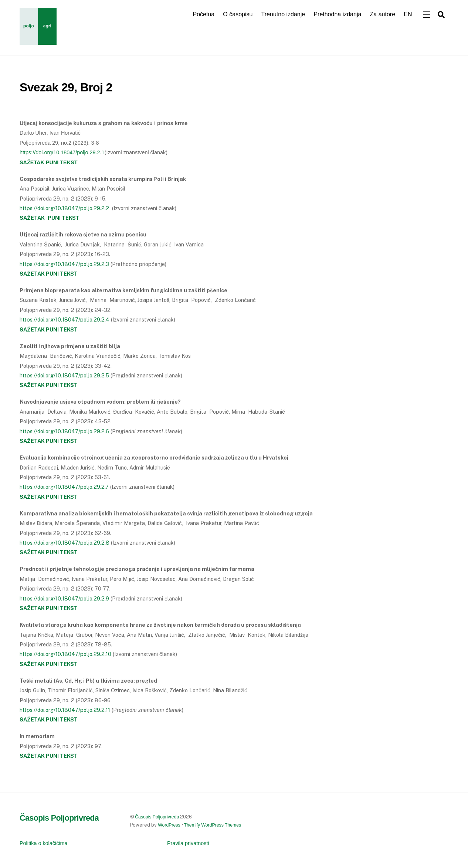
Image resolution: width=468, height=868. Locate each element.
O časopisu (238, 14)
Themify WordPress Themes (213, 825)
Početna (204, 14)
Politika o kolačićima (44, 843)
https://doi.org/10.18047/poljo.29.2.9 (64, 598)
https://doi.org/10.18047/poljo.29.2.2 (64, 208)
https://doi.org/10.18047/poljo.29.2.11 (65, 710)
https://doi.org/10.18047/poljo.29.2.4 (65, 319)
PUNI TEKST (62, 274)
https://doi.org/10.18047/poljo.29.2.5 (64, 375)
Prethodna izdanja (337, 14)
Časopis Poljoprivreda (157, 817)
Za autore (383, 14)
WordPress (169, 825)
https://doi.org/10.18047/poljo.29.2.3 (64, 264)
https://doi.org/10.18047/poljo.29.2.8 (65, 543)
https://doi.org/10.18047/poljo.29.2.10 (65, 654)
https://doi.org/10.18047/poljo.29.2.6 (64, 431)
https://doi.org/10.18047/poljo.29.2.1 (62, 152)
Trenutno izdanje (283, 14)
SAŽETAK (32, 274)
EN (408, 14)
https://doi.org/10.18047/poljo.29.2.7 (64, 487)
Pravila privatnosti (188, 843)
